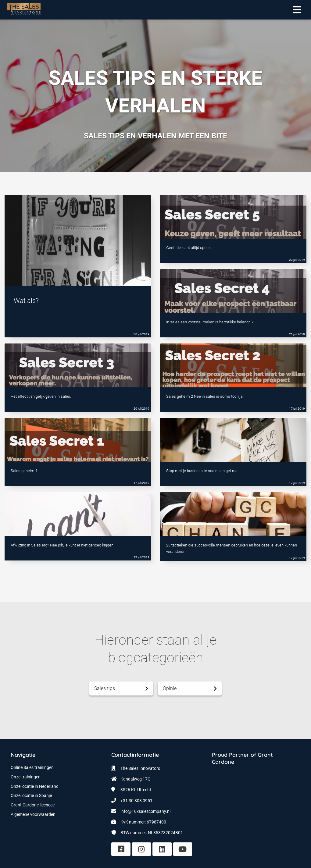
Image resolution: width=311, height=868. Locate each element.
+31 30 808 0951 (136, 801)
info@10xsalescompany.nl (145, 811)
